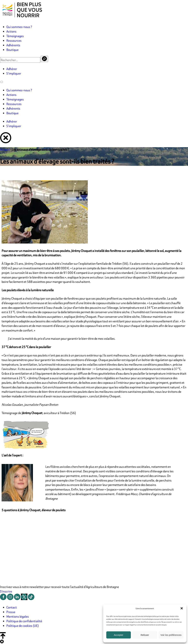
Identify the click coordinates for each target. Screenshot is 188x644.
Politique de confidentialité (24, 621)
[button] (182, 608)
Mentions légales (18, 616)
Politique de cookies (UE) (23, 626)
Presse (11, 612)
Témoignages (15, 36)
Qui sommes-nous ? (19, 27)
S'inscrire (6, 591)
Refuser (145, 635)
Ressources (14, 41)
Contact (12, 607)
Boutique (12, 50)
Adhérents (13, 45)
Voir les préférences (171, 635)
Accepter (119, 635)
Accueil (5, 149)
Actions (11, 31)
